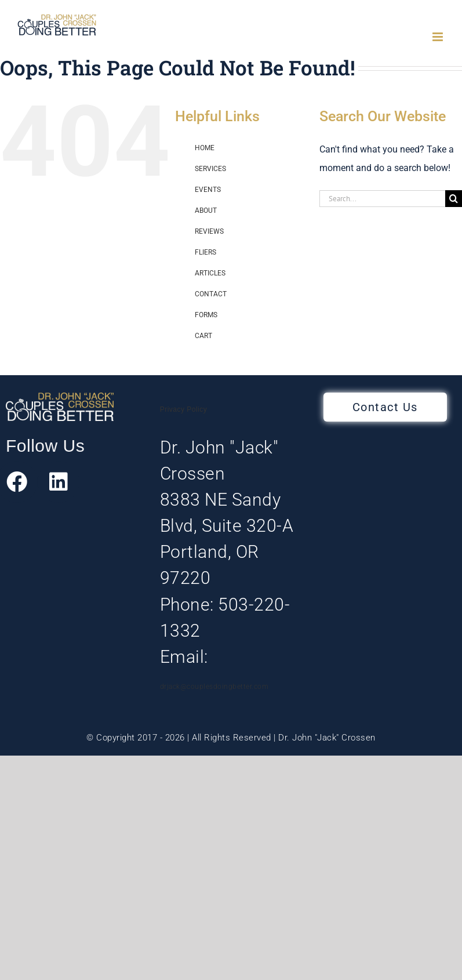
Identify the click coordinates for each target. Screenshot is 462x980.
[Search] (454, 199)
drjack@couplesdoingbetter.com (214, 687)
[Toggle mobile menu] (439, 37)
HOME (205, 148)
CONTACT (211, 294)
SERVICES (210, 169)
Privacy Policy (184, 409)
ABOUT (206, 210)
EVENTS (208, 190)
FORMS (206, 315)
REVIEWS (209, 231)
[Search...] (382, 199)
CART (203, 336)
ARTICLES (210, 273)
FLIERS (205, 252)
